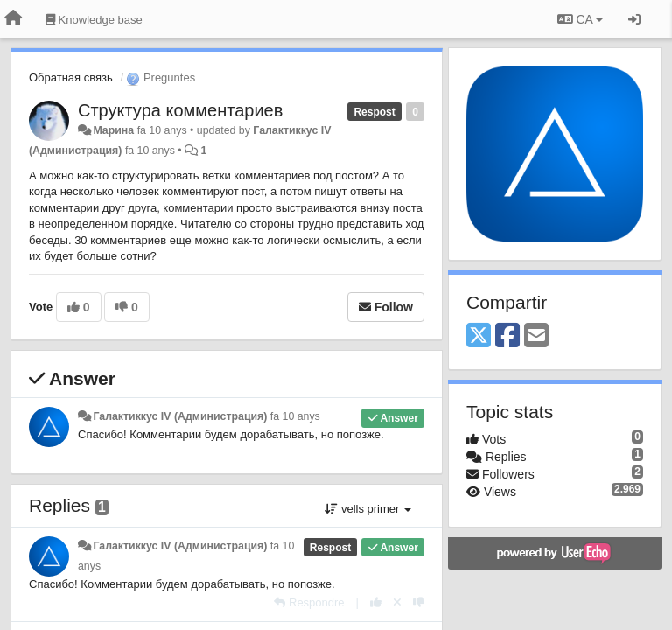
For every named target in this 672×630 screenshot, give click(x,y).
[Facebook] (507, 336)
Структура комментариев (180, 110)
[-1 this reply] (419, 602)
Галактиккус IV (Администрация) (180, 416)
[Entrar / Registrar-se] (634, 19)
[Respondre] (309, 602)
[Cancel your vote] (397, 602)
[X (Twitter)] (479, 336)
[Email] (536, 336)
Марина (113, 130)
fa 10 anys (295, 416)
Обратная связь (71, 77)
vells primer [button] (368, 509)
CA (580, 19)
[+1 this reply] (376, 602)
